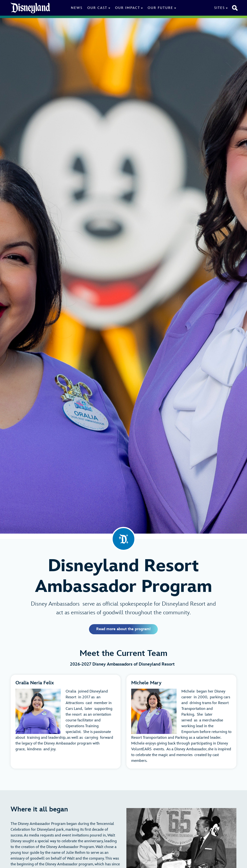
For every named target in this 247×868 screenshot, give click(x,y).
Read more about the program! (123, 629)
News (77, 8)
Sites (220, 8)
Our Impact (128, 8)
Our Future (160, 8)
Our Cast (97, 8)
